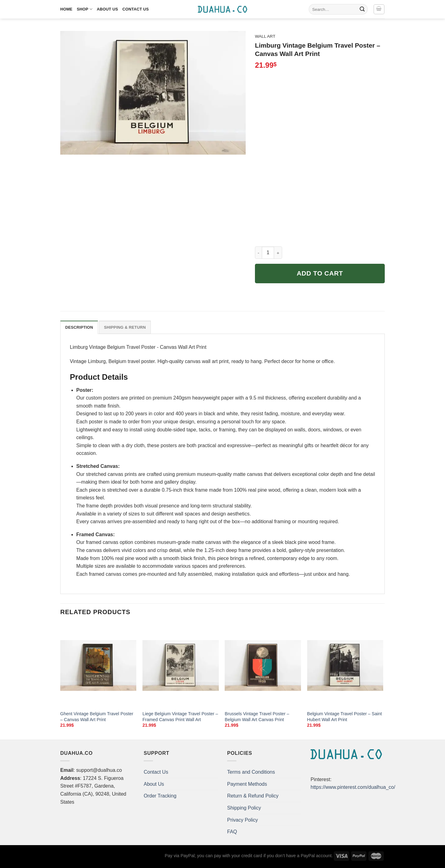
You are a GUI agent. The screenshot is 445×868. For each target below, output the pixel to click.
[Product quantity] (268, 253)
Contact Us (136, 9)
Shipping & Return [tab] (125, 327)
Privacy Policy (243, 820)
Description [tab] (79, 327)
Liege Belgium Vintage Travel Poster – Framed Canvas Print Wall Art (180, 717)
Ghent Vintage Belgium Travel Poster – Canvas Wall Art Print (97, 717)
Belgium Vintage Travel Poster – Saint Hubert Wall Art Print (345, 717)
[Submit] (362, 9)
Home (66, 9)
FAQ (232, 832)
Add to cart (320, 273)
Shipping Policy (244, 808)
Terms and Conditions (251, 772)
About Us (107, 9)
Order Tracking (160, 796)
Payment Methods (247, 784)
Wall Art (265, 36)
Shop (85, 9)
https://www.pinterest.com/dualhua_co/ (353, 787)
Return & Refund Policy (253, 796)
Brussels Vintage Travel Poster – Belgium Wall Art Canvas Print (257, 717)
